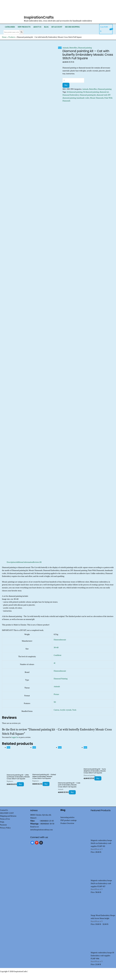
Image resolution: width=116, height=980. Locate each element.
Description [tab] (11, 562)
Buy (66, 85)
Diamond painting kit (88, 95)
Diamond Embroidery (71, 95)
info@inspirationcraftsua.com (41, 830)
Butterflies (73, 48)
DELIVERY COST (7, 813)
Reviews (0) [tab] (37, 562)
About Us (37, 27)
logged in (15, 737)
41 (55, 663)
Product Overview (67, 823)
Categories (10, 27)
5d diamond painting (91, 92)
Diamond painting (85, 48)
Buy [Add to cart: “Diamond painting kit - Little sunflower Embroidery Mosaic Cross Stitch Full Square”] (20, 784)
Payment (3, 825)
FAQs (2, 822)
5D (55, 702)
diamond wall (102, 95)
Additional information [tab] (24, 562)
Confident (58, 655)
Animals (66, 48)
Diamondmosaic (60, 640)
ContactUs (4, 810)
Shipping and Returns (8, 816)
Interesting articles (67, 817)
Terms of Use (5, 819)
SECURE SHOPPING (72, 27)
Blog (46, 27)
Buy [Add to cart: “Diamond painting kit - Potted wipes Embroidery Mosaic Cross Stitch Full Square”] (46, 784)
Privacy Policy (5, 828)
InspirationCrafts (39, 17)
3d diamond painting (75, 92)
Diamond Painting (61, 679)
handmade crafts (83, 98)
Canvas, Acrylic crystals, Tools (65, 710)
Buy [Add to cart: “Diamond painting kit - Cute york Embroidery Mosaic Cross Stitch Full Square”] (72, 792)
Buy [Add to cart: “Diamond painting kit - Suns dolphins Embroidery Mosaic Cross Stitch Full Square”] (98, 778)
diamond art (104, 92)
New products (24, 27)
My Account (57, 27)
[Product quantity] (73, 80)
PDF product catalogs (69, 820)
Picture (56, 694)
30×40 (56, 648)
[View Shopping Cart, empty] (106, 29)
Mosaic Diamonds (97, 98)
